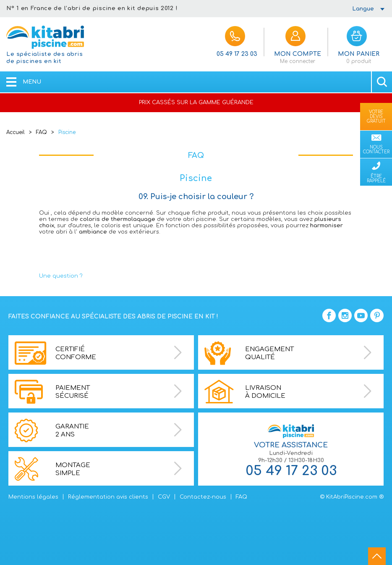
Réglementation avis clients (108, 497)
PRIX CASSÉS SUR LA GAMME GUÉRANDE (196, 102)
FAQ (42, 132)
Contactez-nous (203, 497)
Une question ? (61, 276)
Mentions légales (33, 497)
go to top (377, 556)
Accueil (16, 132)
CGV (164, 497)
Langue (363, 9)
